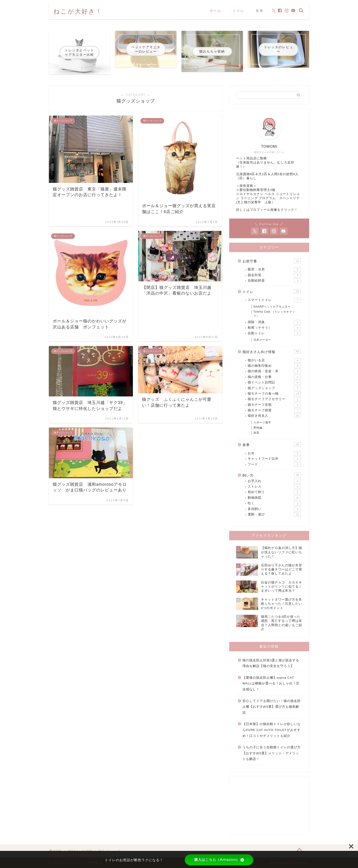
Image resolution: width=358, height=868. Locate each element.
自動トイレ (274, 333)
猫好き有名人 (274, 416)
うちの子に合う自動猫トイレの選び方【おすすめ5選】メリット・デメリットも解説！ (272, 753)
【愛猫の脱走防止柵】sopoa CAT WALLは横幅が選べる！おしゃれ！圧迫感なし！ (271, 683)
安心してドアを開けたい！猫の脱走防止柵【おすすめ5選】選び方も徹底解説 (272, 707)
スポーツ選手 (262, 422)
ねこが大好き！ (78, 11)
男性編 (258, 428)
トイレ (238, 11)
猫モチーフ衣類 (274, 405)
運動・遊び (274, 514)
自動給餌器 (274, 281)
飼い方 (272, 475)
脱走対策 (274, 275)
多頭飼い (274, 509)
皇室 (256, 433)
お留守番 (272, 261)
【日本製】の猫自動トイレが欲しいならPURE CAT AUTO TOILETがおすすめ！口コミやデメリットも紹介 (272, 730)
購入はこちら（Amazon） (219, 860)
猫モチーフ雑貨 (274, 410)
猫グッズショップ (274, 388)
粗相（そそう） (274, 328)
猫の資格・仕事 (274, 377)
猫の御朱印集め (274, 366)
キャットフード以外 (274, 459)
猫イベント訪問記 (274, 383)
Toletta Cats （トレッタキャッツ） (274, 314)
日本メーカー (262, 340)
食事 (260, 11)
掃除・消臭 (274, 322)
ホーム (215, 11)
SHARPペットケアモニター (272, 307)
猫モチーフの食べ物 (274, 394)
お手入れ (274, 481)
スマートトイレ (274, 300)
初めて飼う (274, 492)
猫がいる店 (274, 360)
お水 (274, 453)
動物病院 (274, 498)
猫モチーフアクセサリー (274, 399)
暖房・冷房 (274, 269)
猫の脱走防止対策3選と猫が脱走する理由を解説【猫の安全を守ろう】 (271, 663)
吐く (274, 503)
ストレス (274, 487)
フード (274, 464)
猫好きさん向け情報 (272, 351)
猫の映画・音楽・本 (274, 371)
